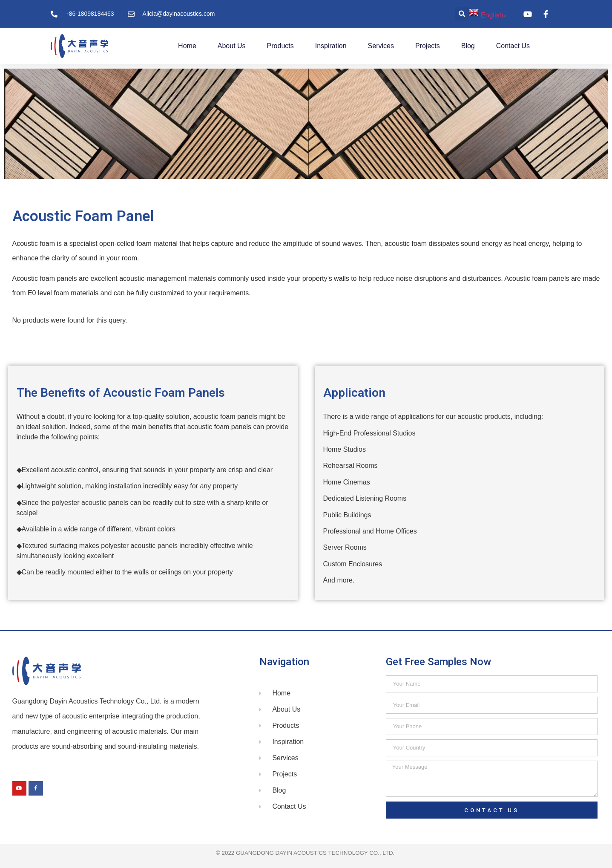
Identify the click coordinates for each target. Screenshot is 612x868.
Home (187, 46)
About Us (232, 46)
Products (280, 46)
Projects (428, 46)
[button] (462, 14)
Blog (468, 46)
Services (381, 46)
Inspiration (331, 46)
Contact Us (513, 46)
